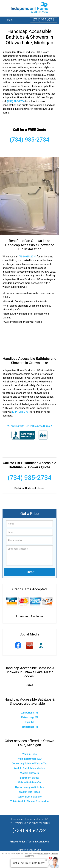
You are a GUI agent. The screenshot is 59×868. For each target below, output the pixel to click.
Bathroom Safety (30, 778)
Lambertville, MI (29, 713)
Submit (29, 572)
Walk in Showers (30, 773)
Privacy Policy (17, 842)
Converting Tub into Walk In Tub (29, 764)
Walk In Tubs (29, 754)
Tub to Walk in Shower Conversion (30, 801)
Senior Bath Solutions (29, 797)
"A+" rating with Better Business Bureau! (30, 426)
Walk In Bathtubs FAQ (30, 759)
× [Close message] (46, 860)
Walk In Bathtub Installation (29, 768)
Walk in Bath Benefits (30, 782)
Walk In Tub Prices (30, 792)
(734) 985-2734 (44, 20)
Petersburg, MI (29, 717)
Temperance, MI (29, 727)
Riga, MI (30, 722)
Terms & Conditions (38, 842)
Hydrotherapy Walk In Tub (29, 787)
